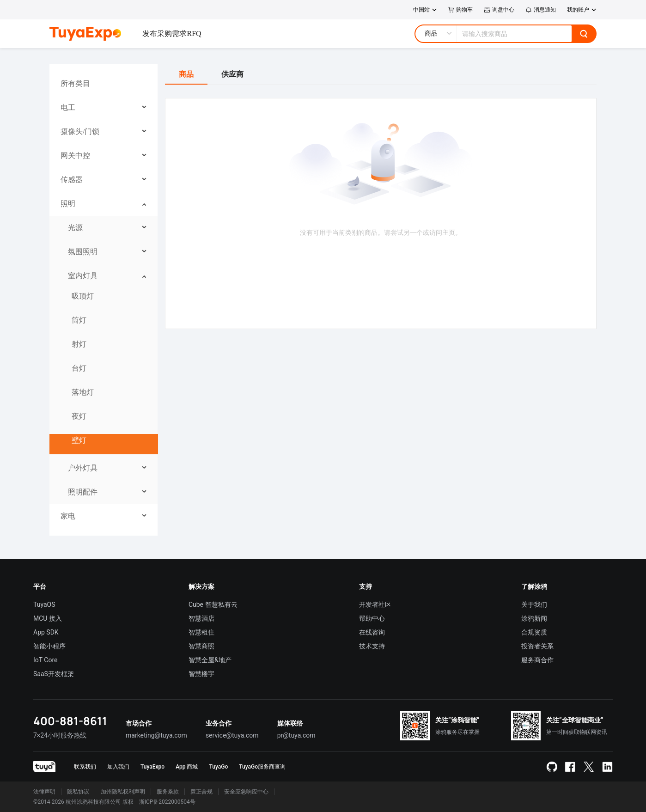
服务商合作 (537, 660)
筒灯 (79, 320)
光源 (75, 228)
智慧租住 (201, 632)
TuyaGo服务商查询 (262, 767)
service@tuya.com (232, 735)
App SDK (46, 632)
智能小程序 (49, 646)
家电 (68, 516)
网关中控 (75, 156)
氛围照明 (83, 252)
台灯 (79, 368)
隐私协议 (78, 792)
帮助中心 (372, 618)
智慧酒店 (201, 618)
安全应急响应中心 (246, 792)
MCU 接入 (48, 618)
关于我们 (534, 604)
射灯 (79, 344)
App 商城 (187, 767)
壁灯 (79, 440)
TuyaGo (218, 767)
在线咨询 (372, 632)
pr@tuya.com (296, 735)
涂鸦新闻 (534, 618)
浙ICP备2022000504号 (167, 802)
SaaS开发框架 (54, 674)
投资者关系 (537, 646)
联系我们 (85, 767)
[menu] (104, 300)
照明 (68, 204)
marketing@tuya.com (156, 735)
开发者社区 (375, 604)
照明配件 (83, 492)
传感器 (72, 180)
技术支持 (372, 646)
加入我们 (118, 767)
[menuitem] (104, 84)
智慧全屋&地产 (210, 660)
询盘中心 (499, 10)
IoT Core (45, 660)
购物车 (460, 10)
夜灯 (79, 416)
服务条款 (168, 792)
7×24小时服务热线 (60, 735)
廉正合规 (201, 792)
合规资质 (534, 632)
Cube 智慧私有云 (213, 604)
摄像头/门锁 (80, 131)
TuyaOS (44, 604)
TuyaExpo (152, 767)
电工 (68, 107)
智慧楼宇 (201, 674)
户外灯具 (83, 468)
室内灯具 (83, 276)
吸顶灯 (83, 296)
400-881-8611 (70, 721)
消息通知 (541, 10)
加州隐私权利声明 (123, 792)
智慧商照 (201, 646)
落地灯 (83, 392)
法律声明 (44, 792)
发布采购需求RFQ (172, 34)
